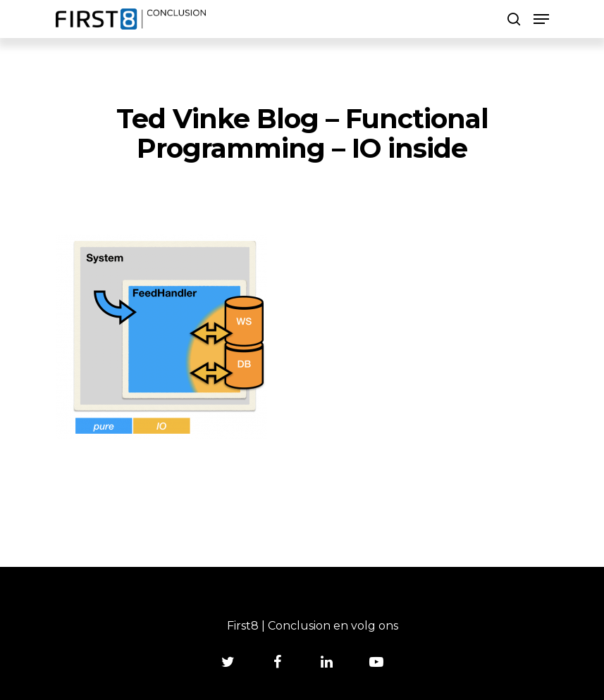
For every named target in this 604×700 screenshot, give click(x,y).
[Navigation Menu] (541, 19)
